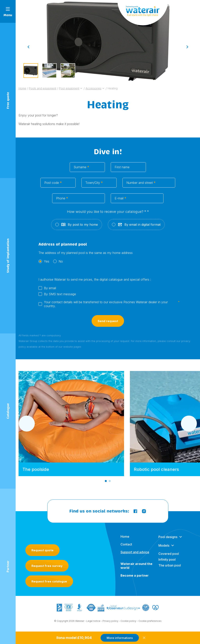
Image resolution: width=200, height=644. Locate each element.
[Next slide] (187, 47)
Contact (126, 548)
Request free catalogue (49, 581)
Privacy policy (110, 622)
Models (164, 549)
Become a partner (135, 579)
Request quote (42, 550)
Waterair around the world (136, 570)
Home (125, 540)
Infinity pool (167, 563)
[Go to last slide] (28, 47)
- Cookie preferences (149, 622)
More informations (120, 638)
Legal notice (93, 622)
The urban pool (170, 569)
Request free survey (47, 566)
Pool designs (168, 541)
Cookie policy (128, 622)
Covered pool (169, 558)
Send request (108, 326)
